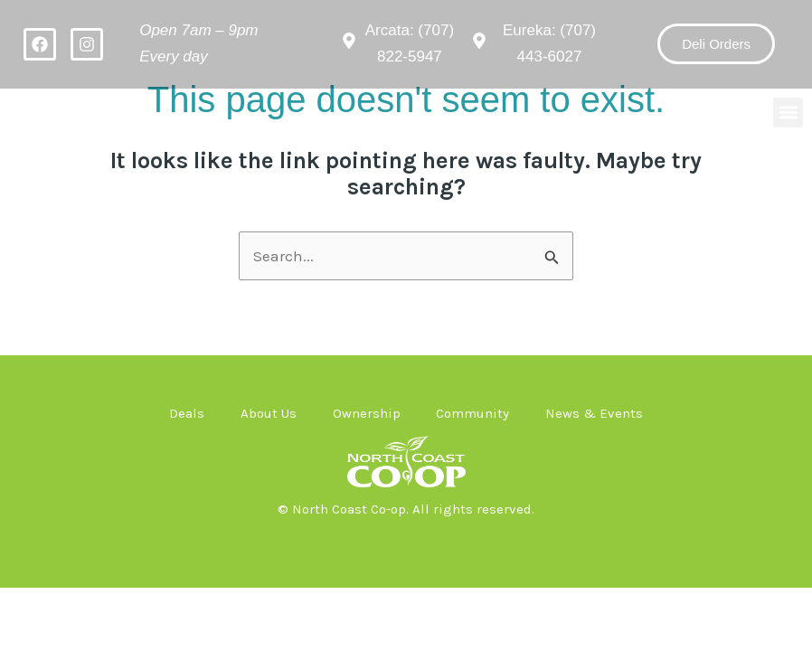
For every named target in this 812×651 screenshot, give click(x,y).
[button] (788, 113)
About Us (269, 413)
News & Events (595, 413)
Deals (187, 413)
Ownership (367, 413)
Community (473, 413)
